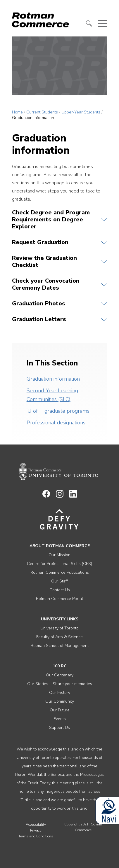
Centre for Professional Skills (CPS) (59, 564)
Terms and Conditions (36, 836)
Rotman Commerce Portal (59, 599)
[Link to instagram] (60, 496)
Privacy (36, 830)
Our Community (60, 701)
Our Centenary (60, 675)
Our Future (60, 710)
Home (17, 112)
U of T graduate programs (58, 411)
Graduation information (53, 379)
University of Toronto (59, 628)
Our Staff (59, 581)
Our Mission (59, 555)
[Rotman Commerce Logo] (41, 18)
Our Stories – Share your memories (60, 684)
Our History (60, 693)
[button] (89, 23)
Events (60, 719)
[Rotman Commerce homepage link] (60, 472)
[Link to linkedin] (73, 496)
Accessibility (36, 825)
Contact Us (60, 590)
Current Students (42, 112)
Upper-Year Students (81, 112)
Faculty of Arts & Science (59, 637)
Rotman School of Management (60, 646)
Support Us (59, 728)
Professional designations (56, 423)
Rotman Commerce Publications (60, 572)
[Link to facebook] (46, 496)
